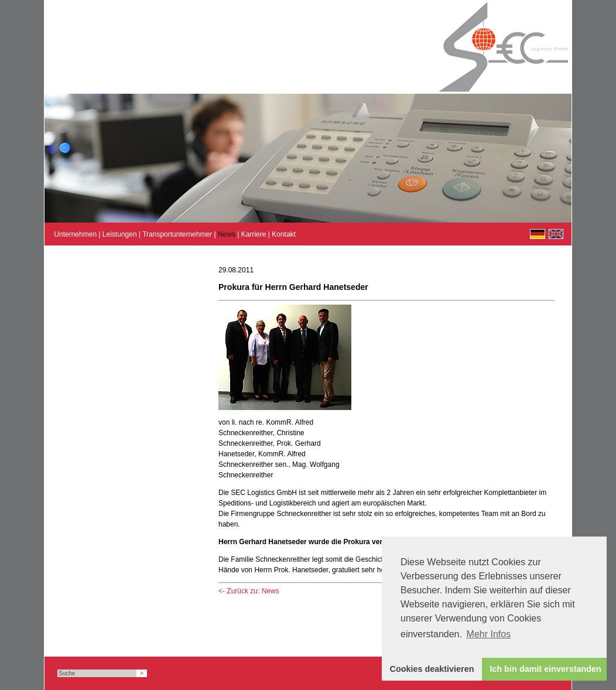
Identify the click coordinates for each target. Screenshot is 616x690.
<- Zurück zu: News (249, 591)
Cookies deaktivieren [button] (432, 669)
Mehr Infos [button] (489, 634)
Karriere (254, 234)
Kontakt (284, 234)
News (227, 234)
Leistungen (120, 234)
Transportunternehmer (177, 234)
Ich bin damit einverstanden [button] (546, 669)
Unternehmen (75, 234)
